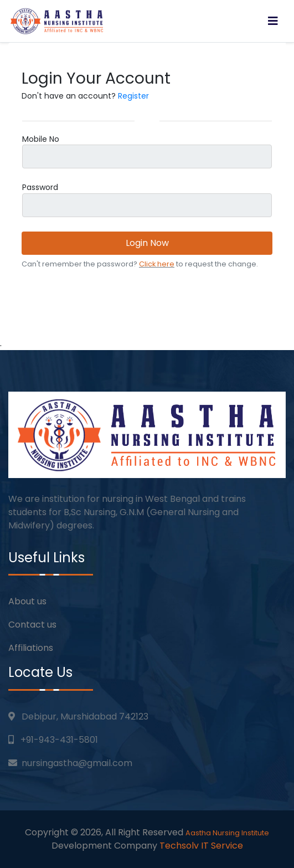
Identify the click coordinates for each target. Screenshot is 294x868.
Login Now (147, 243)
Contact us (32, 625)
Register (133, 96)
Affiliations (31, 648)
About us (27, 601)
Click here (157, 264)
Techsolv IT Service (201, 846)
